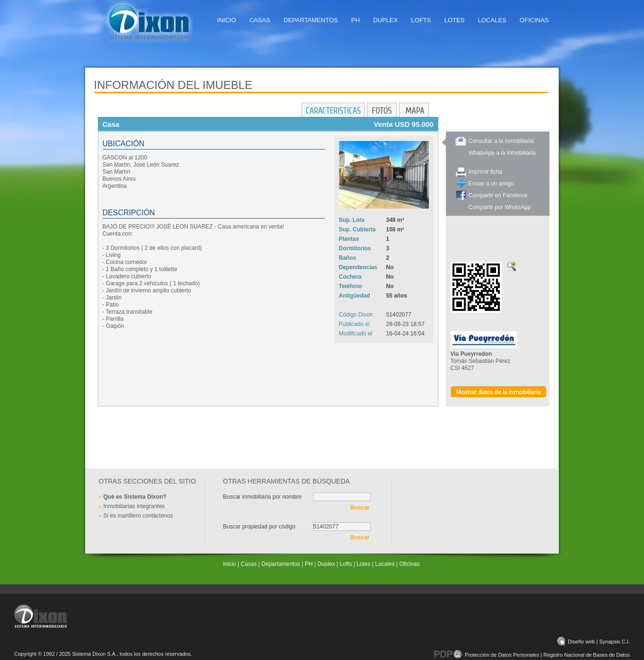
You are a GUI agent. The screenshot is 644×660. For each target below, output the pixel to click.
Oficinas (534, 20)
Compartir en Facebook (498, 195)
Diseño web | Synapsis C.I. (593, 642)
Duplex (385, 20)
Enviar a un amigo (492, 184)
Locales (492, 20)
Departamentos (311, 20)
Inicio (226, 20)
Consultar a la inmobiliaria (501, 141)
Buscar (360, 508)
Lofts (421, 20)
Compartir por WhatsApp (500, 207)
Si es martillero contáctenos (138, 516)
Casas (260, 20)
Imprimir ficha (486, 172)
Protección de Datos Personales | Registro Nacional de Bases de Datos (532, 655)
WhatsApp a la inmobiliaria (502, 153)
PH (356, 20)
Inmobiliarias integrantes (134, 506)
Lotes (455, 20)
